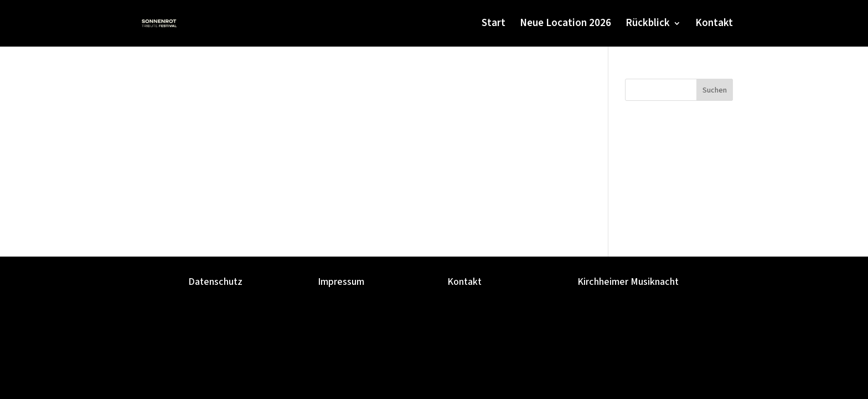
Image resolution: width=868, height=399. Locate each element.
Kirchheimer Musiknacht (628, 282)
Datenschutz (215, 282)
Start (494, 25)
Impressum (341, 282)
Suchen (715, 90)
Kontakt (714, 25)
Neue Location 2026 (565, 25)
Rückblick (648, 25)
